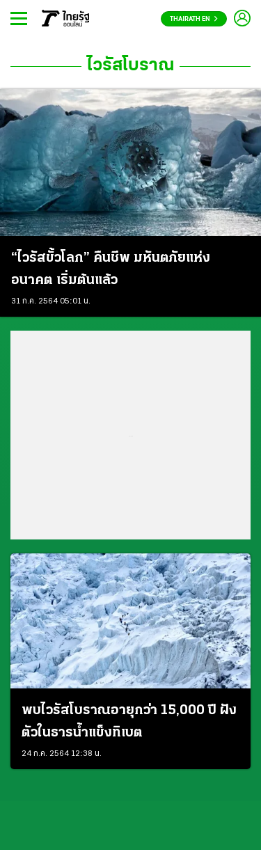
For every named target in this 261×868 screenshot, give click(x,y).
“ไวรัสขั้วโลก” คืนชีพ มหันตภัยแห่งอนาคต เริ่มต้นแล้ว (111, 269)
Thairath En (194, 19)
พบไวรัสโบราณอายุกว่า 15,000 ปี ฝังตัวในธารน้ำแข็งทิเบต (129, 722)
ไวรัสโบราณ (130, 66)
